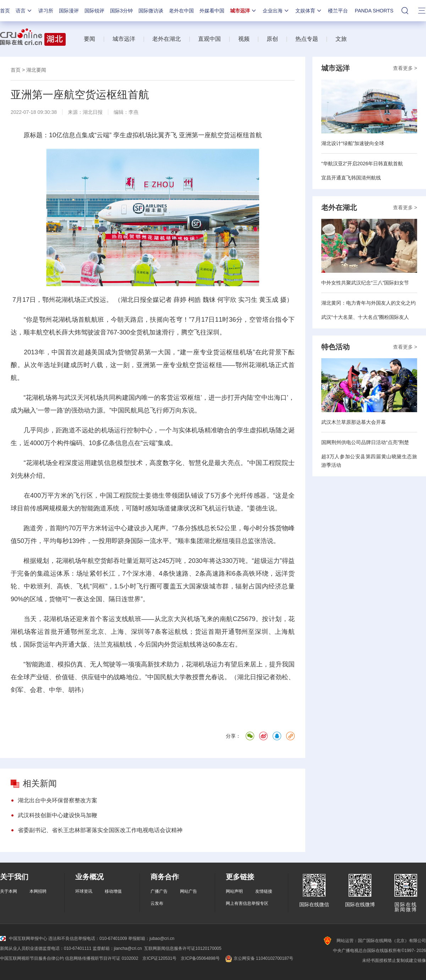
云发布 (157, 903)
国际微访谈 (151, 11)
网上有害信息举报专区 (247, 903)
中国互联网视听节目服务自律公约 (32, 958)
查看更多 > (405, 68)
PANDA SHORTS (374, 11)
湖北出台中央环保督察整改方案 (58, 800)
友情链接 (264, 891)
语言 (24, 11)
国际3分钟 (121, 11)
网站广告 (189, 891)
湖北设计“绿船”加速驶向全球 (353, 143)
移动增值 (113, 891)
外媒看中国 (212, 11)
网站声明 (234, 891)
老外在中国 (181, 11)
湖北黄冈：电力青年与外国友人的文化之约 (368, 303)
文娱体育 (309, 11)
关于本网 (9, 891)
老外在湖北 (166, 39)
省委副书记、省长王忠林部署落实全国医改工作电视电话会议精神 (100, 830)
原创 (272, 39)
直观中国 (209, 39)
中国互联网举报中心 (24, 939)
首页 (5, 11)
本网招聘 (38, 891)
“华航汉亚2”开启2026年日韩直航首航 (362, 164)
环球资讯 (84, 891)
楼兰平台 (338, 11)
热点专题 (307, 39)
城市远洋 (244, 11)
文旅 (341, 39)
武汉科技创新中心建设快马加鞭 (58, 815)
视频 (244, 39)
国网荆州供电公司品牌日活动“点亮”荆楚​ (365, 442)
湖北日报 (93, 112)
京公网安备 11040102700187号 (259, 958)
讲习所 (46, 11)
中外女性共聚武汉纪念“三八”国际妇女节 (365, 283)
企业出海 (276, 11)
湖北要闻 (36, 70)
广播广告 (159, 891)
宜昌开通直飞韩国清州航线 (351, 178)
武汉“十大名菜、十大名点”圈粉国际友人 (365, 317)
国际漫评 (69, 11)
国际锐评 (94, 11)
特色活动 (335, 347)
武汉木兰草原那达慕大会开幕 (354, 422)
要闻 (89, 39)
